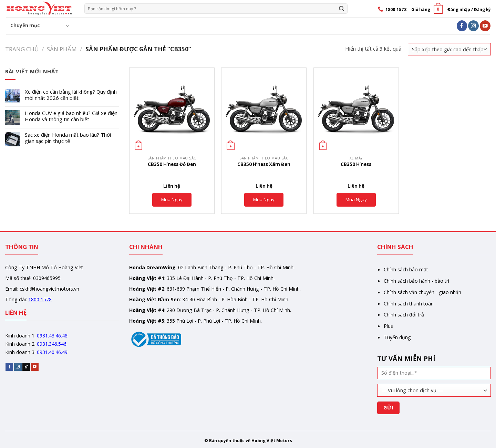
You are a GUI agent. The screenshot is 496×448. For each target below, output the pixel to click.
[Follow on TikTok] (26, 367)
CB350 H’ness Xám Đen (264, 164)
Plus (388, 326)
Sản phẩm (62, 49)
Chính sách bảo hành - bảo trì (416, 281)
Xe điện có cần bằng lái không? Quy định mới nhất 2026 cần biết (71, 95)
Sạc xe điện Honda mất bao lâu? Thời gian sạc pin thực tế (68, 138)
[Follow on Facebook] (462, 26)
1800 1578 (40, 299)
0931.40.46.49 (52, 352)
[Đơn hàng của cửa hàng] (449, 49)
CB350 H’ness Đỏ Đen (172, 164)
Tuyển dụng (397, 337)
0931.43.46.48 (52, 336)
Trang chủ (22, 49)
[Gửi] (342, 8)
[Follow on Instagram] (473, 26)
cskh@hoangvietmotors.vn (49, 289)
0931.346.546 (52, 344)
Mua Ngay (172, 199)
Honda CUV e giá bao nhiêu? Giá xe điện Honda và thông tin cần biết (71, 116)
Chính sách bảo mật (406, 269)
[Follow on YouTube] (485, 26)
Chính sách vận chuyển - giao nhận (422, 292)
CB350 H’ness (356, 164)
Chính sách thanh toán (409, 304)
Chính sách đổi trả (404, 315)
